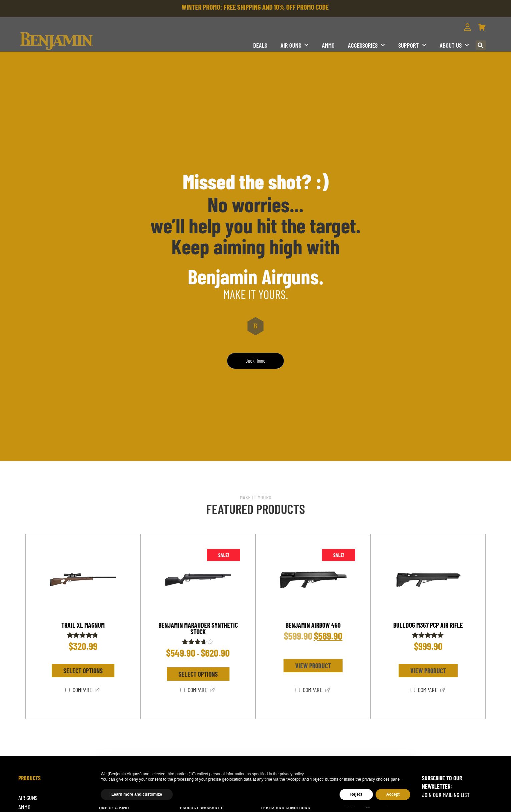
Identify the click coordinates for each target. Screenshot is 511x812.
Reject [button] (356, 794)
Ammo (328, 45)
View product (313, 666)
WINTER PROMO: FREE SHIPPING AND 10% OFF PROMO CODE (255, 7)
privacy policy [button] (292, 774)
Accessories (366, 45)
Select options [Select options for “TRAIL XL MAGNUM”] (83, 671)
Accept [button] (393, 794)
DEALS (260, 45)
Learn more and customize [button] (137, 794)
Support (412, 45)
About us (454, 45)
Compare (79, 690)
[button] (481, 45)
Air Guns (295, 45)
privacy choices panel (381, 779)
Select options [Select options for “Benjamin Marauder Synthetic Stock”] (198, 674)
